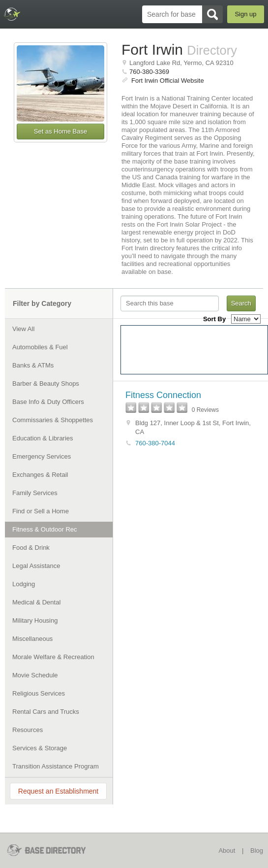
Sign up (245, 14)
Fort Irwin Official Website (168, 81)
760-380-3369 (149, 72)
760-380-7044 (155, 443)
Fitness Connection (163, 395)
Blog (257, 851)
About (227, 851)
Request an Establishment (58, 791)
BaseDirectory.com (13, 14)
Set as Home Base (60, 131)
